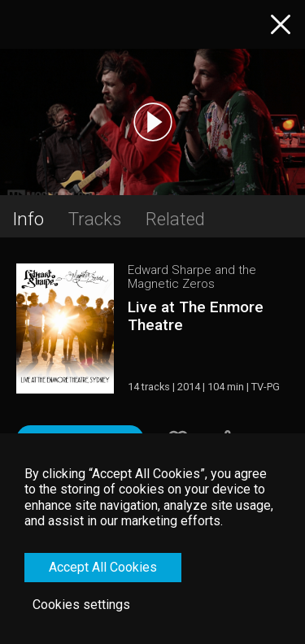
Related (175, 219)
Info (28, 219)
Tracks (95, 219)
